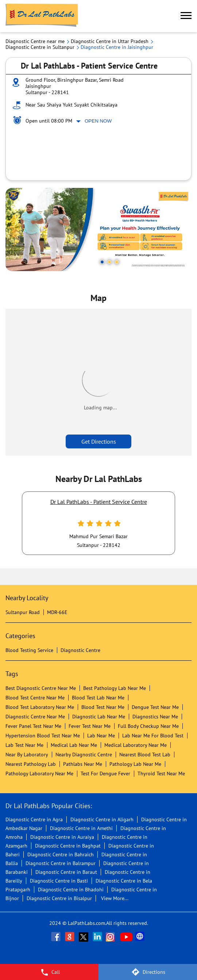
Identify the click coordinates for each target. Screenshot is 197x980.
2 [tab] (109, 262)
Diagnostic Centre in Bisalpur (59, 898)
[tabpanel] (98, 229)
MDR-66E (57, 612)
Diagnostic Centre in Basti (59, 881)
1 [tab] (102, 262)
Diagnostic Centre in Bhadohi (71, 890)
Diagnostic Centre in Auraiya (62, 837)
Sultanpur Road (23, 612)
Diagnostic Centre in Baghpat (68, 846)
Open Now (98, 121)
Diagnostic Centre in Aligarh (102, 819)
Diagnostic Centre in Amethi (81, 828)
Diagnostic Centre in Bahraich (61, 854)
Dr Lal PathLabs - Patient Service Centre (99, 502)
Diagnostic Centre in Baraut (66, 872)
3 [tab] (117, 262)
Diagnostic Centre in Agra (34, 819)
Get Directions (99, 441)
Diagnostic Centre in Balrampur (61, 863)
